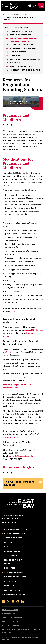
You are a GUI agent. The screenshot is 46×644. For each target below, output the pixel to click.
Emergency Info (9, 614)
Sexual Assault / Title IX (16, 529)
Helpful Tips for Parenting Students (23, 483)
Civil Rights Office (10, 437)
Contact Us (10, 581)
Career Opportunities (15, 595)
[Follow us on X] (8, 601)
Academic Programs (14, 572)
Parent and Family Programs (19, 14)
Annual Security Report (12, 618)
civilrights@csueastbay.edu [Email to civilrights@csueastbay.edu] (21, 456)
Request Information (15, 533)
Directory (9, 586)
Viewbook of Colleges (15, 577)
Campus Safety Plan (10, 622)
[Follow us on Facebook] (18, 601)
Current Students (13, 538)
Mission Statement (13, 560)
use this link (8, 352)
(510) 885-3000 (9, 522)
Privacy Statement (10, 610)
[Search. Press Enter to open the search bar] (34, 6)
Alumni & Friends (12, 551)
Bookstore (10, 568)
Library (8, 564)
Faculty (8, 542)
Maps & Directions (13, 590)
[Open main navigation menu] (41, 6)
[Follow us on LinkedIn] (22, 601)
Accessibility (11, 556)
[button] (30, 6)
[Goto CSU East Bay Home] (3, 14)
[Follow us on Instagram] (3, 601)
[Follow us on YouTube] (13, 601)
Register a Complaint (11, 626)
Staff (7, 547)
